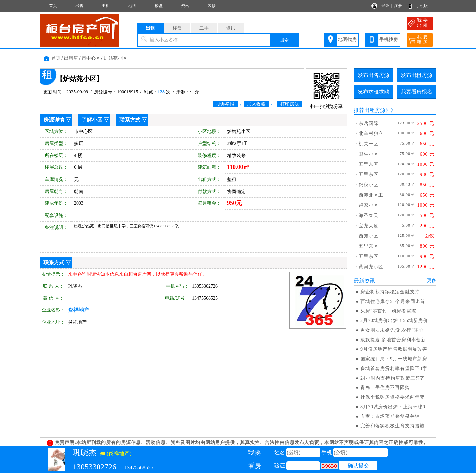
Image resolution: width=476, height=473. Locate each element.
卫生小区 (369, 154)
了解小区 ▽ (95, 120)
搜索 (284, 40)
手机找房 (389, 39)
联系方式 (130, 120)
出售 (79, 6)
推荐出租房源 (370, 110)
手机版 (422, 6)
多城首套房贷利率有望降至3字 (394, 368)
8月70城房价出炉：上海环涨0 (393, 407)
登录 (385, 6)
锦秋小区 (369, 185)
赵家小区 (369, 205)
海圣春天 (369, 216)
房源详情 (54, 120)
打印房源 (290, 104)
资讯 (185, 6)
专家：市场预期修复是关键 (390, 416)
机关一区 (369, 144)
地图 (132, 6)
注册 (398, 6)
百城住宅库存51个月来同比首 (393, 301)
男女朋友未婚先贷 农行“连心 (392, 330)
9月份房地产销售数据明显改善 (394, 349)
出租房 (71, 58)
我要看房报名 (416, 92)
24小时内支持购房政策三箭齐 (393, 378)
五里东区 (369, 164)
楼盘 (159, 6)
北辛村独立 (371, 134)
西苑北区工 (371, 195)
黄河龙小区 (371, 267)
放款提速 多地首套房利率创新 (393, 340)
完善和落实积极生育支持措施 (393, 426)
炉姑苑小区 (115, 58)
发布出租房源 (416, 75)
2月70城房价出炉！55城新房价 (394, 321)
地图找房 (347, 39)
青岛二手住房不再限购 (385, 388)
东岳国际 (369, 123)
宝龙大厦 (369, 226)
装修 (212, 6)
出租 (106, 6)
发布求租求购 (374, 92)
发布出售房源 (374, 75)
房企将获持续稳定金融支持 (390, 292)
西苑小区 (369, 236)
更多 (432, 281)
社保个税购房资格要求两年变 (393, 397)
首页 (53, 6)
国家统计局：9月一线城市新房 (394, 359)
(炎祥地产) (116, 453)
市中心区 (91, 58)
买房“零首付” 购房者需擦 (388, 311)
